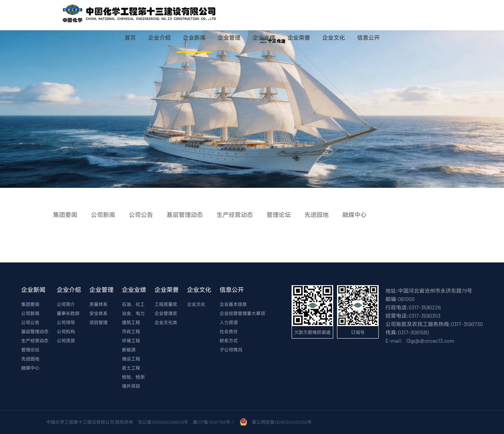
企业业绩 (264, 37)
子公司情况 (231, 350)
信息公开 (368, 37)
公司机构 (66, 331)
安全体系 (98, 313)
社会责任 (229, 331)
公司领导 (66, 322)
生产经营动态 (35, 340)
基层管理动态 (35, 331)
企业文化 (334, 37)
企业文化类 (166, 322)
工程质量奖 (166, 304)
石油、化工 (133, 304)
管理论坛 (30, 350)
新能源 (129, 350)
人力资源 (229, 322)
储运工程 (131, 359)
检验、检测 (133, 377)
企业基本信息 (233, 304)
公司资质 (66, 340)
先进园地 (30, 359)
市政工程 (131, 331)
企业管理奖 (166, 313)
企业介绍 (159, 37)
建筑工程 (131, 322)
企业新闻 (194, 37)
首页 (130, 37)
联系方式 (229, 340)
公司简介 (66, 304)
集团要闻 (30, 304)
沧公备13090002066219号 (163, 422)
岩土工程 (131, 368)
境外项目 (131, 386)
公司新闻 (30, 313)
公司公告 (30, 322)
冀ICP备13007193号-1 (214, 422)
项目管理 (98, 322)
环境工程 (131, 340)
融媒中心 (30, 368)
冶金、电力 (133, 313)
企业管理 (229, 37)
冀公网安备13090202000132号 (282, 422)
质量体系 (98, 304)
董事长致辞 (68, 313)
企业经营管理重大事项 (242, 313)
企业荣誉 (299, 37)
